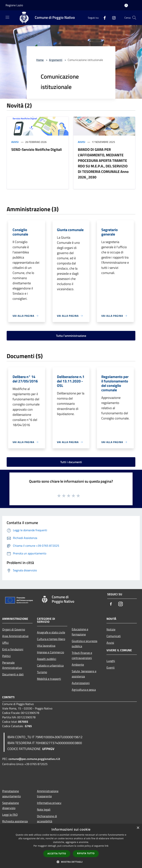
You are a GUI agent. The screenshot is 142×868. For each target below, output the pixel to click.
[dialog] (71, 846)
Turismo (42, 672)
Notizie (111, 629)
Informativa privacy (49, 803)
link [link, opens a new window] (107, 846)
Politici (6, 656)
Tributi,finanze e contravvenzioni (82, 655)
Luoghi (111, 661)
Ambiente (78, 665)
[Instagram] (112, 18)
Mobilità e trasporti (49, 679)
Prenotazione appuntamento (11, 794)
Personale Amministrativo (12, 665)
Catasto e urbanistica (50, 665)
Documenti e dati (13, 674)
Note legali (44, 809)
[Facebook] (103, 18)
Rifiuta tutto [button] (86, 853)
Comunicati (114, 636)
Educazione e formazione (80, 632)
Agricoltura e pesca (84, 690)
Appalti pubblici (47, 659)
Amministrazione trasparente (48, 794)
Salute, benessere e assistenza (84, 674)
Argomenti (56, 60)
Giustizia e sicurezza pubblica (84, 644)
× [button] (138, 828)
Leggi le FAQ (10, 815)
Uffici (5, 643)
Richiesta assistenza (15, 821)
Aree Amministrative (15, 636)
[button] (71, 862)
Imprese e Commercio (50, 652)
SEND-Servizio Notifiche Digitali (37, 149)
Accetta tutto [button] (57, 854)
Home (40, 60)
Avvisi (15, 142)
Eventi (111, 667)
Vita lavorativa (46, 646)
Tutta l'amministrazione (71, 336)
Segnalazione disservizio (11, 805)
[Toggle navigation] (7, 17)
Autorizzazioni (81, 683)
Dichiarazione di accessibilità (47, 819)
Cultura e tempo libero (51, 639)
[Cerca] (134, 18)
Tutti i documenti (71, 462)
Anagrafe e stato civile (51, 632)
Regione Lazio (14, 5)
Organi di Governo (14, 629)
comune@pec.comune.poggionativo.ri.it (34, 759)
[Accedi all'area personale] (126, 5)
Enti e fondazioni (13, 649)
